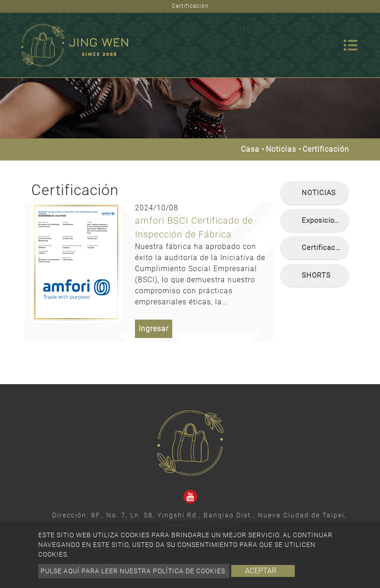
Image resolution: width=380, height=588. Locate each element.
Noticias (281, 149)
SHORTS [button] (316, 275)
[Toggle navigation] (351, 45)
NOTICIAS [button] (319, 193)
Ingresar (154, 329)
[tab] (315, 193)
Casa (250, 149)
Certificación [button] (324, 248)
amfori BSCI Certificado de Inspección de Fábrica (194, 227)
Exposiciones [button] (324, 220)
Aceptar (261, 571)
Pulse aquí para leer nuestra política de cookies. (134, 571)
